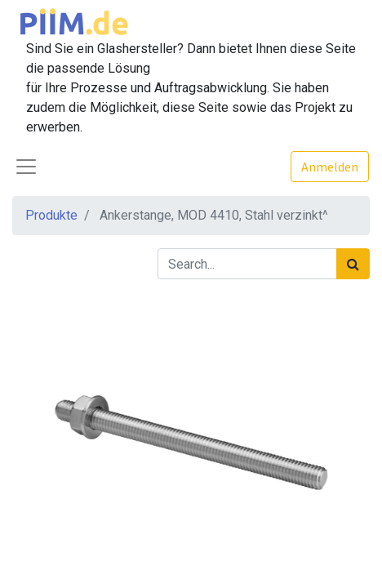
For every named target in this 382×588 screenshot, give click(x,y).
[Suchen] (353, 264)
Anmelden (330, 167)
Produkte (51, 215)
